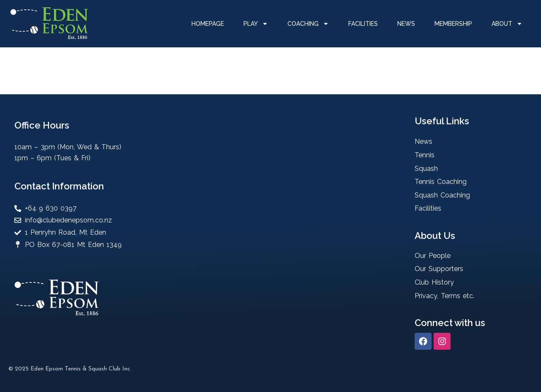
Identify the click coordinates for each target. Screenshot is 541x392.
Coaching (308, 24)
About (507, 24)
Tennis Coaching (441, 182)
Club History (434, 282)
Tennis (425, 155)
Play (256, 24)
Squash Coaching (442, 195)
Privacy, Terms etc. (444, 296)
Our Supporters (439, 269)
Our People (433, 256)
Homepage (208, 24)
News (406, 24)
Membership (453, 24)
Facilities (363, 24)
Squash (426, 169)
